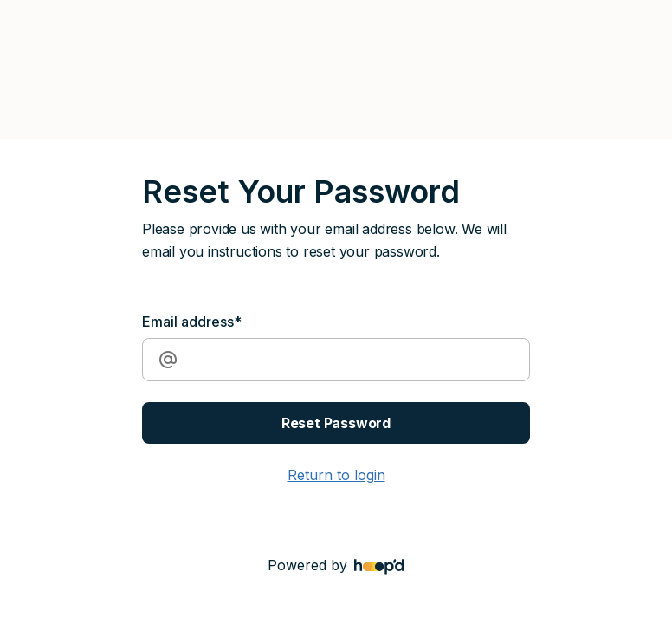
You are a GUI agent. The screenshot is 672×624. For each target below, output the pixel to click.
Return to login (336, 475)
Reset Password (336, 423)
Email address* (192, 322)
